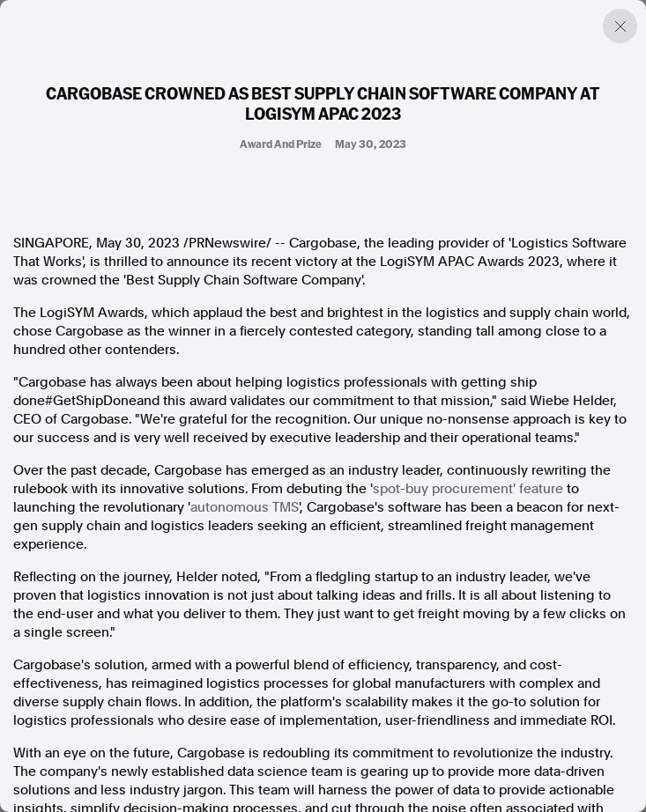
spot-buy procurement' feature (468, 489)
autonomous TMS (245, 507)
